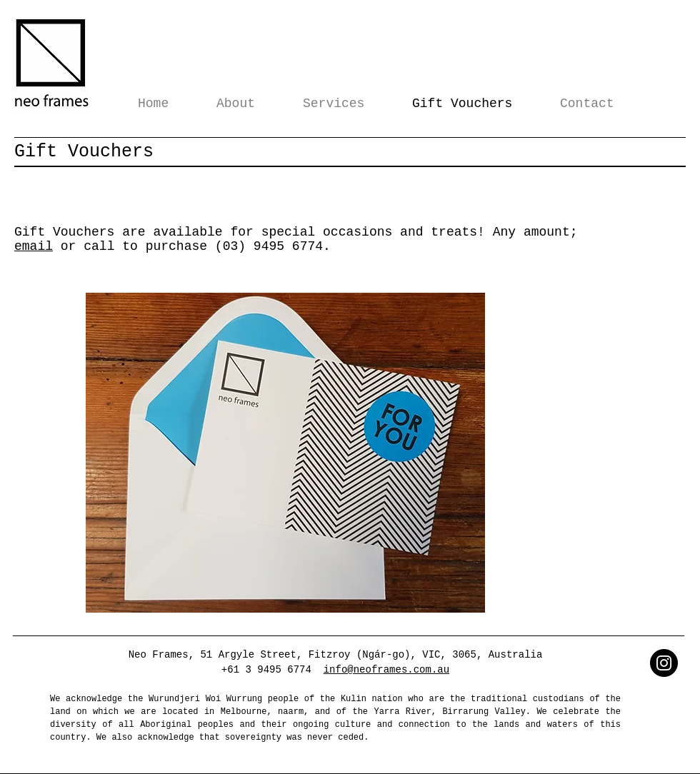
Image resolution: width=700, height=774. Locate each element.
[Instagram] (664, 663)
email (34, 246)
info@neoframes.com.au (386, 670)
